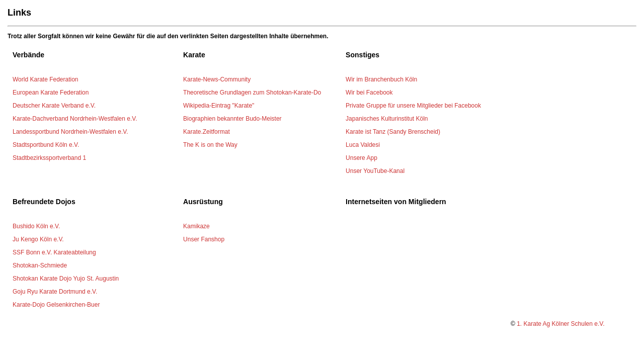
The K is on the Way (210, 145)
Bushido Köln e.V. (36, 226)
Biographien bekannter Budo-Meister (232, 119)
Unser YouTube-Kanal (375, 171)
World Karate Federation (46, 79)
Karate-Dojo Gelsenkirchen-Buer (56, 305)
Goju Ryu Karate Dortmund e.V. (55, 292)
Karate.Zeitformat (207, 132)
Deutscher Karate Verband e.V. (54, 106)
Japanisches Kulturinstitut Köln (387, 119)
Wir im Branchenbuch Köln (381, 79)
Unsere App (361, 158)
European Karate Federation (51, 93)
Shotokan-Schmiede (40, 265)
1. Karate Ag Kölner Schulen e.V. (560, 324)
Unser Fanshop (204, 239)
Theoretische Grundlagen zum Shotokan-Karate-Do (252, 93)
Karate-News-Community (217, 79)
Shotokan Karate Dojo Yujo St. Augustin (66, 279)
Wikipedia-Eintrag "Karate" (219, 106)
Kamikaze (196, 226)
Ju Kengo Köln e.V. (38, 239)
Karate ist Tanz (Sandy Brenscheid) (393, 132)
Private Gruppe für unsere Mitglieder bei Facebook (413, 106)
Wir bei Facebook (369, 93)
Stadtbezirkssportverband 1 (49, 158)
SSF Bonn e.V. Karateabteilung (54, 252)
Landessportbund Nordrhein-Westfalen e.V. (70, 132)
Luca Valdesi (363, 145)
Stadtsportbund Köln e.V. (46, 145)
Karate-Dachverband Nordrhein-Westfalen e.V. (75, 119)
